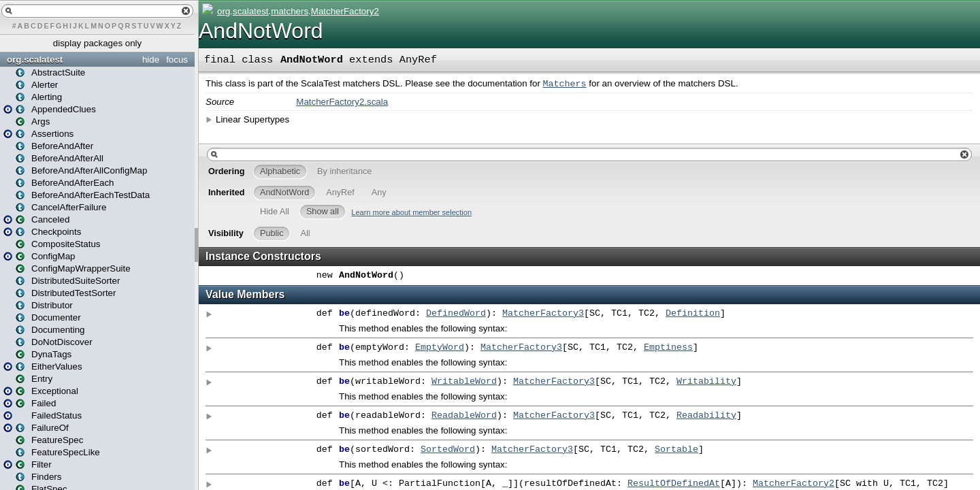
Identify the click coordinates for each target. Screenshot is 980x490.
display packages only (97, 43)
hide (151, 60)
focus (177, 60)
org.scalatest (35, 60)
